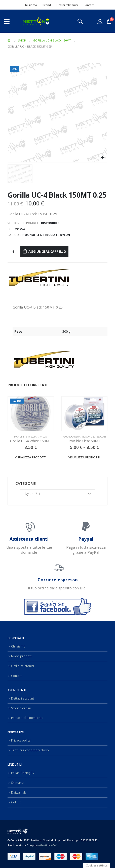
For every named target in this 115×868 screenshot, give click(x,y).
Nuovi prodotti (22, 656)
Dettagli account (23, 698)
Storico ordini (21, 708)
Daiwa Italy (19, 792)
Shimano (17, 783)
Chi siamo (30, 5)
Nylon (65, 235)
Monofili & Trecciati (41, 235)
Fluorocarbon (72, 437)
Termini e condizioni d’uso (30, 750)
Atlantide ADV (47, 845)
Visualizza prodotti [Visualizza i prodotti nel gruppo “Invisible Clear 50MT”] (84, 457)
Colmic (16, 802)
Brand (47, 5)
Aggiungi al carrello (47, 251)
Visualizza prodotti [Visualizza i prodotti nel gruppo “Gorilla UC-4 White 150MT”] (31, 457)
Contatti (89, 5)
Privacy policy (21, 740)
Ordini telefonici (67, 5)
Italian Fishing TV (23, 773)
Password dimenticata (27, 718)
